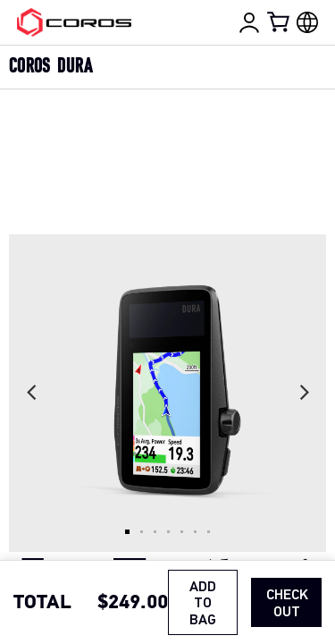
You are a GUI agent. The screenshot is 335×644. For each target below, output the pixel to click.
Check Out (287, 604)
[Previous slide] (31, 393)
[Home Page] (74, 22)
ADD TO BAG (203, 604)
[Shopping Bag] (280, 21)
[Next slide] (304, 393)
